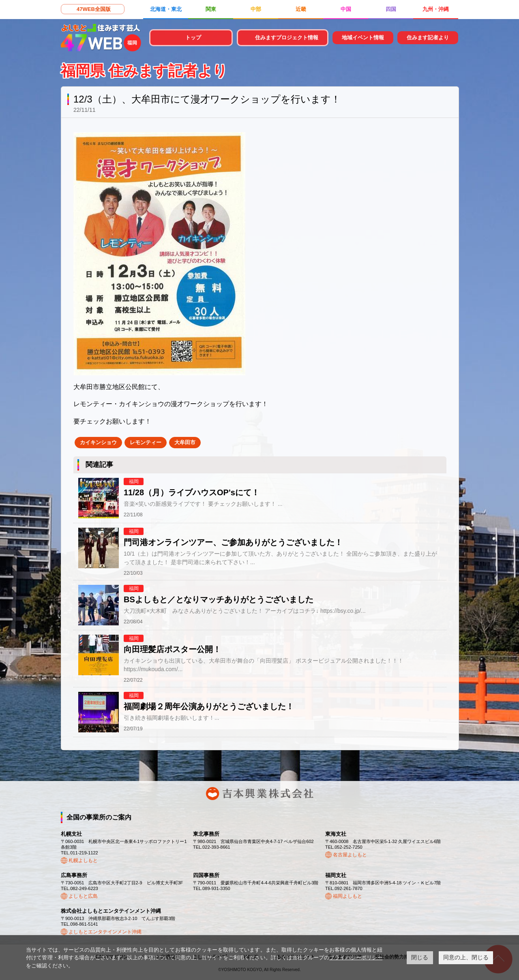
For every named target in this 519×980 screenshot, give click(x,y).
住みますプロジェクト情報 (287, 37)
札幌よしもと (83, 860)
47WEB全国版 (94, 9)
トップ (193, 37)
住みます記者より (428, 37)
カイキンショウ (98, 442)
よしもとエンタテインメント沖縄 (105, 932)
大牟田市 (185, 442)
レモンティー (146, 442)
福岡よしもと (347, 896)
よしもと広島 (83, 896)
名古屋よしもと (350, 855)
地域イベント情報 (363, 37)
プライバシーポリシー (356, 958)
